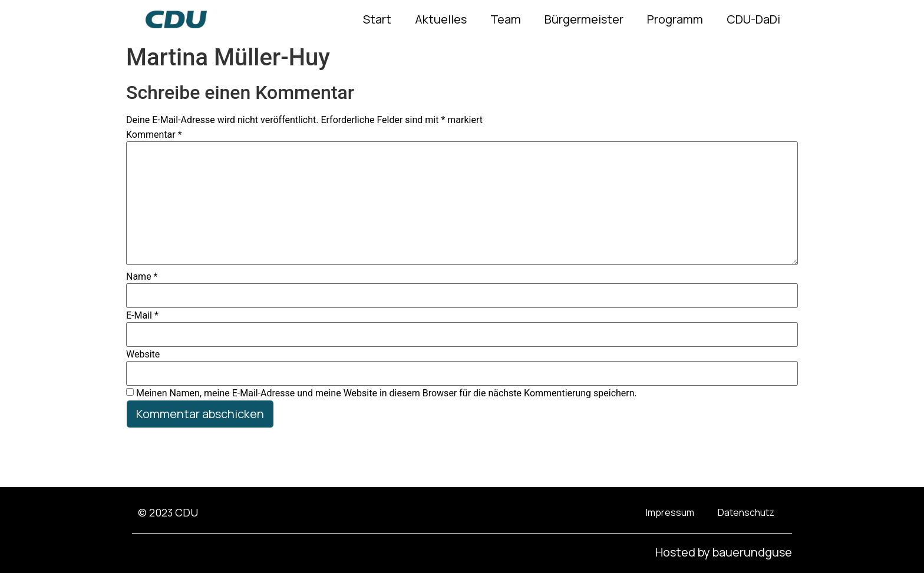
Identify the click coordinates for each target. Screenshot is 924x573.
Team (506, 19)
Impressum (670, 512)
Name (142, 277)
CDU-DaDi (753, 19)
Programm (675, 19)
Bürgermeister (584, 19)
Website (143, 355)
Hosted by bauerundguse (724, 552)
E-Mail (142, 316)
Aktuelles (441, 19)
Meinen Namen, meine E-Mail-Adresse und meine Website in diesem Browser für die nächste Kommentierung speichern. (387, 393)
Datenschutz (746, 512)
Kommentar (154, 135)
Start (377, 19)
